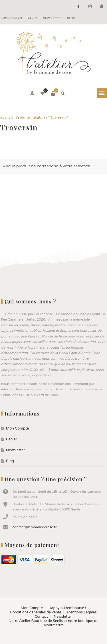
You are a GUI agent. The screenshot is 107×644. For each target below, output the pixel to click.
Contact (42, 617)
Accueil (6, 117)
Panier (33, 18)
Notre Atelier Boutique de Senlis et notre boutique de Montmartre (53, 623)
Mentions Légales (82, 612)
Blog (71, 18)
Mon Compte (13, 18)
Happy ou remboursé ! (67, 608)
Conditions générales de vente (36, 612)
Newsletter (53, 18)
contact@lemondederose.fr (35, 527)
